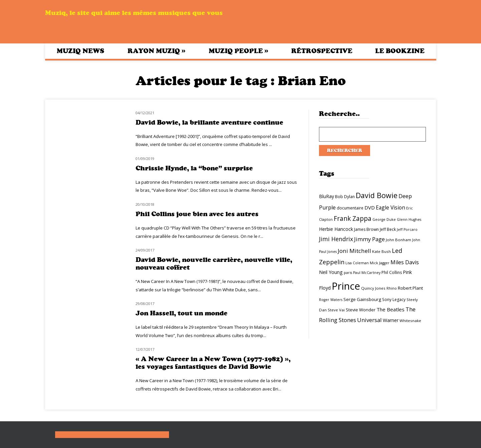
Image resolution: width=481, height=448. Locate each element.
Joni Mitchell (354, 251)
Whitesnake (410, 321)
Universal (369, 320)
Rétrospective (322, 51)
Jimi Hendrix (336, 239)
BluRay (327, 196)
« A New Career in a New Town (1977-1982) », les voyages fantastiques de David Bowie (213, 363)
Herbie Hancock (336, 229)
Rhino (392, 288)
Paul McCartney (367, 273)
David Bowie (377, 195)
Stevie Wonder (361, 310)
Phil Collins (392, 272)
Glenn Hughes (409, 219)
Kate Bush (381, 251)
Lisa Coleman (357, 263)
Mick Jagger (380, 263)
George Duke (384, 219)
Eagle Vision (390, 207)
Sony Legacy (394, 300)
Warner (391, 320)
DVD (370, 207)
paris (348, 273)
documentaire (350, 208)
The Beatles (390, 309)
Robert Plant (410, 288)
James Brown (366, 229)
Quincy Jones (373, 288)
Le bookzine (400, 51)
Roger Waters (331, 300)
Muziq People (238, 51)
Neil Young (331, 272)
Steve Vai (336, 310)
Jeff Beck (388, 229)
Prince (346, 286)
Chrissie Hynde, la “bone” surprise (194, 168)
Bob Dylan (345, 197)
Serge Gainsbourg (362, 299)
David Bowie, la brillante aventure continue (209, 122)
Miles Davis (405, 262)
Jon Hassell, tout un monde (182, 313)
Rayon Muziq (156, 51)
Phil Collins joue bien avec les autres (197, 214)
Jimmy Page (369, 239)
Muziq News (81, 51)
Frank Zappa (353, 218)
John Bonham (398, 240)
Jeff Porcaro (407, 230)
